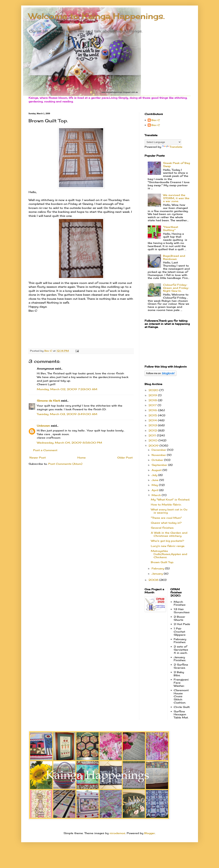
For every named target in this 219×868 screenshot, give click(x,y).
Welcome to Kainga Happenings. (97, 16)
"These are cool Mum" (166, 518)
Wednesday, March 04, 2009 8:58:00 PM (69, 443)
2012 (153, 430)
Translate (172, 147)
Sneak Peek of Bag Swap (176, 164)
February (158, 568)
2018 (153, 400)
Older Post (125, 457)
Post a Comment (45, 450)
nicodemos (117, 833)
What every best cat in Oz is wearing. (169, 511)
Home (82, 457)
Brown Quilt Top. (162, 562)
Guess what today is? (166, 523)
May (155, 485)
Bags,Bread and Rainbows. (174, 257)
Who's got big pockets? (167, 541)
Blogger (150, 833)
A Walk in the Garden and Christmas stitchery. (169, 534)
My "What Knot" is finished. (170, 499)
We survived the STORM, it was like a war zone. (176, 198)
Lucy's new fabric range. (168, 546)
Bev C (156, 120)
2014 (153, 420)
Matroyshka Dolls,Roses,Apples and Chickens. (169, 554)
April (155, 490)
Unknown (43, 426)
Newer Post (38, 457)
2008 (154, 580)
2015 (153, 415)
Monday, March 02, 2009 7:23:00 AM (67, 389)
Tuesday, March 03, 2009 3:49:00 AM (67, 414)
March (157, 495)
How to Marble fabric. (166, 504)
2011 (153, 435)
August (157, 470)
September (160, 465)
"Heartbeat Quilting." (171, 228)
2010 (153, 440)
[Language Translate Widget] (163, 142)
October (158, 460)
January (158, 574)
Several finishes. (162, 528)
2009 (154, 446)
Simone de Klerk (48, 401)
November (159, 455)
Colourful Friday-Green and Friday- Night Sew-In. (176, 288)
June (155, 480)
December (159, 450)
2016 (153, 410)
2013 (153, 425)
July (155, 475)
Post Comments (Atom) (65, 464)
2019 (153, 395)
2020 (154, 390)
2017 (153, 405)
